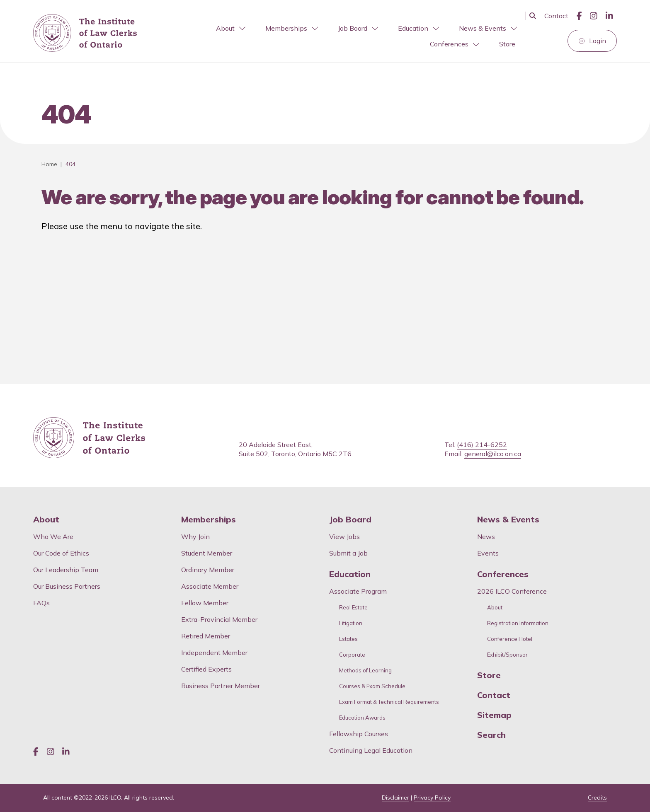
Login (598, 41)
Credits (597, 797)
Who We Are (53, 536)
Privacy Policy (432, 797)
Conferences (455, 44)
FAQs (41, 603)
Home (49, 164)
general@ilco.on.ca (493, 454)
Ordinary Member (208, 570)
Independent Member (214, 652)
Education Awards (362, 718)
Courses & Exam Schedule (372, 686)
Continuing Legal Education (372, 750)
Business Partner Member (221, 686)
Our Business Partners (67, 586)
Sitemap (494, 715)
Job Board (358, 28)
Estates (348, 639)
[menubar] (335, 36)
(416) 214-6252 (482, 445)
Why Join (195, 536)
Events (488, 553)
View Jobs (344, 536)
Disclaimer (395, 797)
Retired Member (206, 636)
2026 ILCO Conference (512, 591)
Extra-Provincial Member (219, 619)
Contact (556, 16)
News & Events (488, 28)
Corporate (352, 655)
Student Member (207, 553)
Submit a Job (348, 553)
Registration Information (518, 623)
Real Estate (353, 608)
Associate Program (358, 591)
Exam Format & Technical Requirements (389, 702)
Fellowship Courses (359, 734)
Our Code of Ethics (61, 553)
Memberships (292, 28)
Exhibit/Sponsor (507, 655)
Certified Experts (206, 669)
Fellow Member (205, 603)
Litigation (351, 623)
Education (418, 28)
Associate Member (210, 586)
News (486, 536)
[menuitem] (230, 28)
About (231, 28)
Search (491, 735)
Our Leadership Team (66, 570)
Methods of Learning (365, 671)
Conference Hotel (510, 639)
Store (507, 44)
